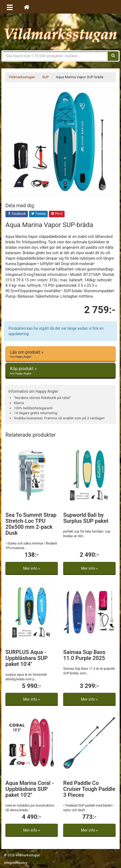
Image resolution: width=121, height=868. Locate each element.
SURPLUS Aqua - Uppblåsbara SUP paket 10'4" (27, 658)
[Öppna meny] (10, 7)
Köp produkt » (60, 371)
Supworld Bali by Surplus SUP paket (86, 518)
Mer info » (32, 568)
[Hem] (27, 7)
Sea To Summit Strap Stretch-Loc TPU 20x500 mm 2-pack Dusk (31, 524)
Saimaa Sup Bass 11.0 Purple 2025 (84, 655)
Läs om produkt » (60, 354)
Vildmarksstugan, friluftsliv (60, 32)
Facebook (17, 214)
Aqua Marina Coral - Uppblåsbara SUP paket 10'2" (30, 789)
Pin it (57, 214)
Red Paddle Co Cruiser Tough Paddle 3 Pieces (89, 789)
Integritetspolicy (16, 863)
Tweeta (39, 214)
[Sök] (113, 56)
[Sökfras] (55, 56)
